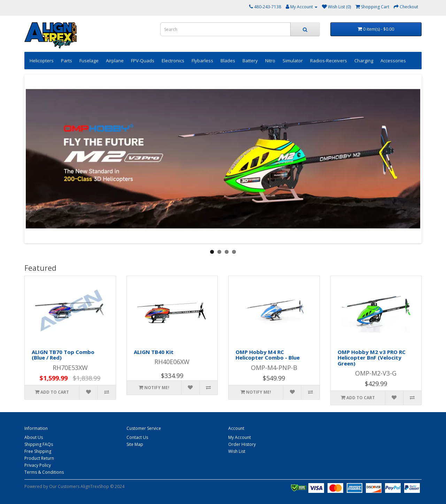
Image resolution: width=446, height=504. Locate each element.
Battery (250, 61)
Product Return (39, 458)
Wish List (237, 451)
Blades (228, 61)
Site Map (135, 444)
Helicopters (42, 61)
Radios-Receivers (329, 61)
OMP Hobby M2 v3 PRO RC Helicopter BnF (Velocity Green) (372, 358)
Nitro (270, 61)
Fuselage (89, 61)
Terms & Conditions (44, 472)
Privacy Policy (38, 465)
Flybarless (202, 61)
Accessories (393, 61)
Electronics (173, 61)
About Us (34, 437)
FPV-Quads (143, 61)
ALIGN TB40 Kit (154, 352)
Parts (67, 61)
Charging (364, 61)
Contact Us (137, 437)
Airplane (115, 61)
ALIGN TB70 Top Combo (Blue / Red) (63, 355)
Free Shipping (38, 451)
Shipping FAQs (39, 444)
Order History (242, 444)
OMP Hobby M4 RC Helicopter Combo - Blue (268, 355)
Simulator (293, 61)
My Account (240, 437)
